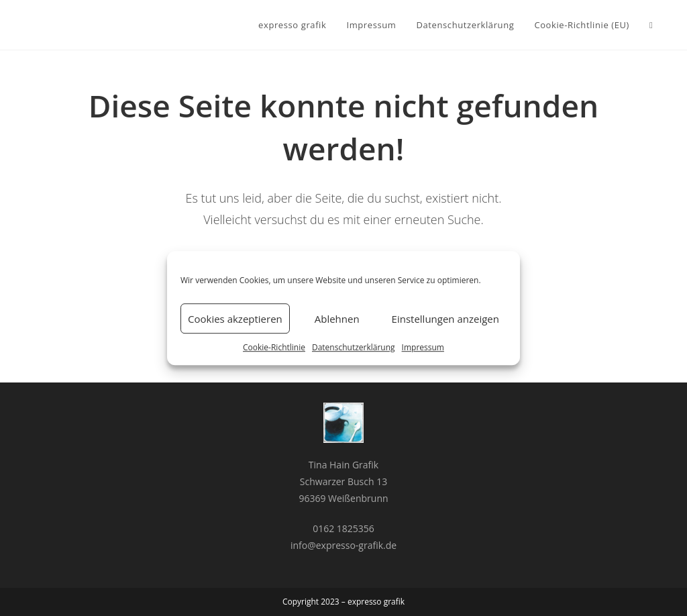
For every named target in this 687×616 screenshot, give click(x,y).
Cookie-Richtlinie (274, 347)
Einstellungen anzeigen (445, 319)
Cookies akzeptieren (235, 319)
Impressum (423, 347)
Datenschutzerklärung (354, 347)
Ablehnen (337, 319)
